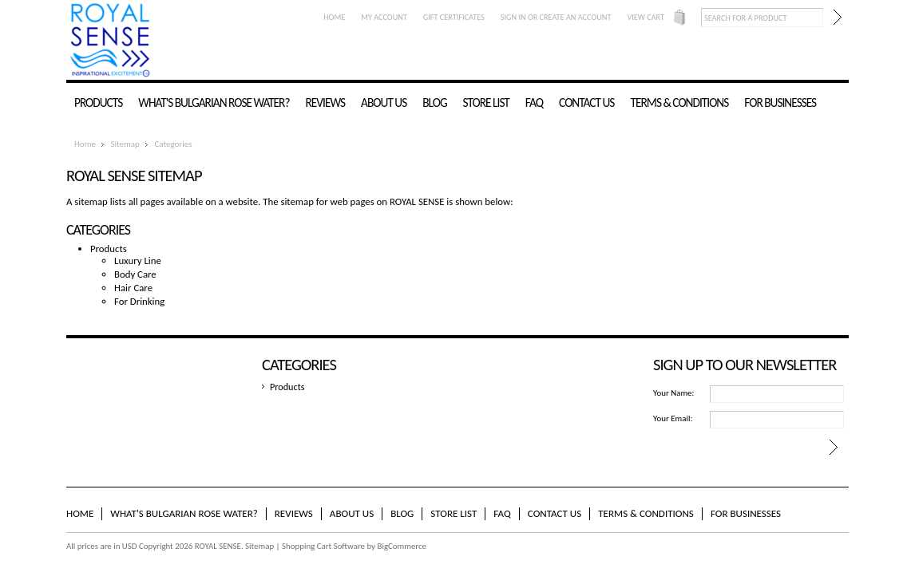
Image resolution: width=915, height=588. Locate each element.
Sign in (513, 17)
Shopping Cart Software (323, 546)
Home (334, 17)
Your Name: (673, 393)
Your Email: (673, 418)
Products (98, 103)
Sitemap (125, 144)
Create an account (576, 17)
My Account (384, 17)
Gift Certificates (454, 17)
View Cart (646, 17)
